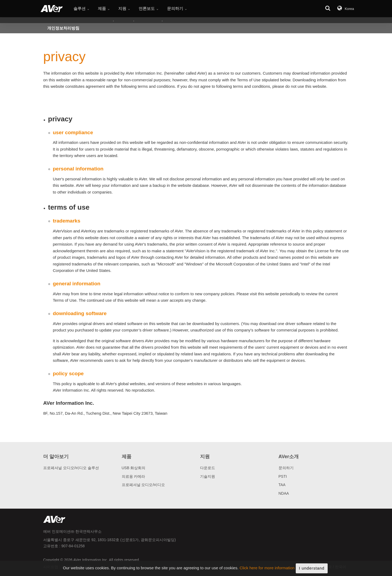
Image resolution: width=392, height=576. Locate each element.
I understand (312, 569)
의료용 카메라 (134, 476)
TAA (282, 485)
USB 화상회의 (134, 468)
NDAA (284, 493)
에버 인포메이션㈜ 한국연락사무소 (72, 531)
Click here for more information (267, 569)
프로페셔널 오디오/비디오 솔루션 (71, 468)
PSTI (283, 476)
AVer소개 (289, 457)
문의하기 (286, 468)
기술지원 (208, 476)
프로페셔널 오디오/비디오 (143, 485)
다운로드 (208, 468)
